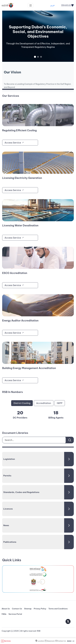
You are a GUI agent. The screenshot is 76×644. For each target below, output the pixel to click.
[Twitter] (68, 621)
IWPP (60, 403)
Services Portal (15, 614)
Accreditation (44, 403)
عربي (52, 5)
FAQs (4, 614)
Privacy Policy (40, 609)
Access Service (13, 143)
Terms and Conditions (58, 609)
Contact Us (17, 609)
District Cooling (22, 403)
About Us (6, 609)
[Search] (70, 440)
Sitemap (28, 609)
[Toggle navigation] (30, 5)
